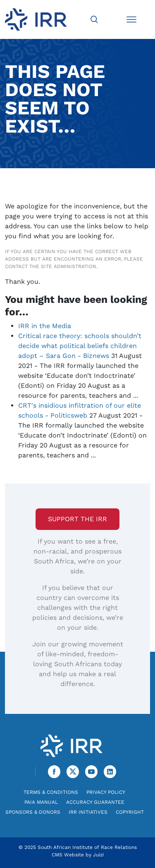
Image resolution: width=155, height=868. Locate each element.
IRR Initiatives (88, 812)
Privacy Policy (106, 792)
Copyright (130, 812)
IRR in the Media (45, 326)
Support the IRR (77, 519)
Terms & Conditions (51, 792)
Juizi (98, 855)
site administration (69, 266)
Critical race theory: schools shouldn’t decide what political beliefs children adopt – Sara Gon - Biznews (80, 346)
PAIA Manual (41, 802)
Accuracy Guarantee (95, 802)
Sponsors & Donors (33, 812)
